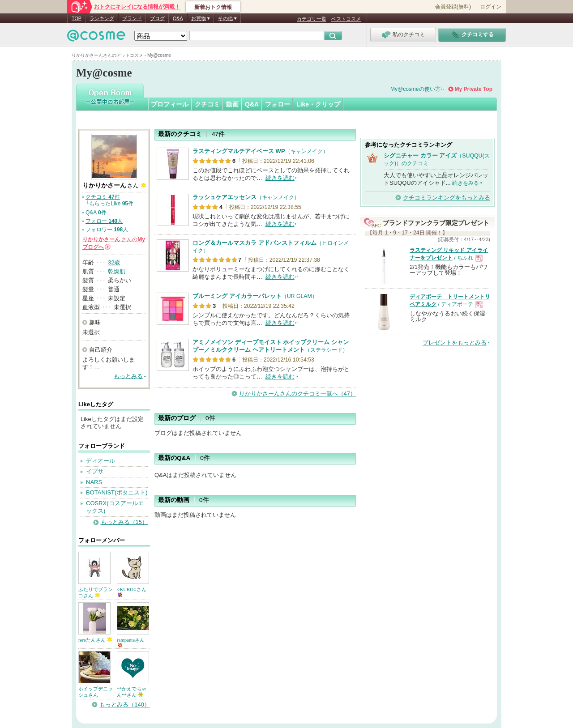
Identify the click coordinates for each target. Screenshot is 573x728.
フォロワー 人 (107, 230)
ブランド (132, 18)
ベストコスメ (346, 19)
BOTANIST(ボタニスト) (117, 492)
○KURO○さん (132, 592)
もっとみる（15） (124, 522)
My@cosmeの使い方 (415, 89)
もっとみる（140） (125, 705)
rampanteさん (131, 642)
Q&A (178, 18)
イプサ (95, 471)
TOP (77, 18)
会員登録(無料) (453, 7)
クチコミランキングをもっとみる (447, 198)
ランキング (102, 18)
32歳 (114, 262)
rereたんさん (95, 640)
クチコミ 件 (103, 197)
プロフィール (170, 104)
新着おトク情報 (213, 7)
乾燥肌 (117, 271)
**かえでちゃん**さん (132, 692)
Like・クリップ (318, 104)
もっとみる (128, 376)
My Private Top (474, 89)
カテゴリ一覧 (312, 19)
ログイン (491, 7)
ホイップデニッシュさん (96, 692)
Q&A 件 (96, 213)
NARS (94, 482)
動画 (232, 104)
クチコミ (207, 104)
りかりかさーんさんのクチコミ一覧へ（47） (297, 394)
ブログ (157, 18)
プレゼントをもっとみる (455, 343)
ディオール (100, 461)
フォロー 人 (104, 221)
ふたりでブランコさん (96, 592)
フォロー (278, 104)
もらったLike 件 (111, 204)
